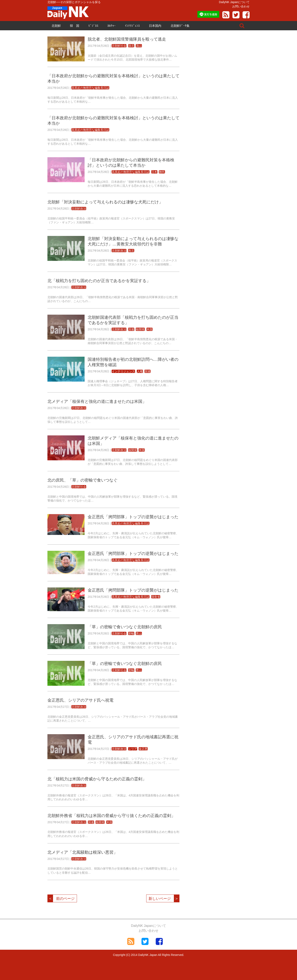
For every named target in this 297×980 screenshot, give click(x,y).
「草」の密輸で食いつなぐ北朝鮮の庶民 (125, 627)
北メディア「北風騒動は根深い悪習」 (82, 852)
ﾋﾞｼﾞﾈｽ (93, 26)
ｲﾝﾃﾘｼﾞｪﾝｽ (132, 26)
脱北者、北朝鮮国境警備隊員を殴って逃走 (127, 39)
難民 (162, 172)
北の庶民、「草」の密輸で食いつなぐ (82, 480)
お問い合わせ (241, 6)
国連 (131, 329)
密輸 (131, 633)
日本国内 (155, 26)
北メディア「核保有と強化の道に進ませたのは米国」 (97, 401)
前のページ (61, 899)
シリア (133, 749)
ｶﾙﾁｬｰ (112, 26)
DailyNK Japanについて (234, 2)
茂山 (139, 46)
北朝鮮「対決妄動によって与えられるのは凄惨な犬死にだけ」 (105, 202)
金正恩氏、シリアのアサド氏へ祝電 (80, 700)
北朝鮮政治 (79, 209)
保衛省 (156, 597)
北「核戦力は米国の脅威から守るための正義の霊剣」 (97, 779)
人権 (140, 371)
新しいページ (164, 899)
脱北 (131, 46)
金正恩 (143, 749)
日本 (154, 172)
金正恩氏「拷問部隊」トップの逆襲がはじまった (133, 517)
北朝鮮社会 (119, 46)
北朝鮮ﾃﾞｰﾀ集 (180, 26)
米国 (150, 329)
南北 (131, 251)
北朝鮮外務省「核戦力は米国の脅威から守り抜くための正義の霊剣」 (111, 816)
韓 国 (75, 26)
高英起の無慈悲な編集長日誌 (90, 88)
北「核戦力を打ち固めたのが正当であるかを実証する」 (99, 281)
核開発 (140, 329)
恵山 (139, 633)
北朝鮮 (56, 26)
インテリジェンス (123, 371)
